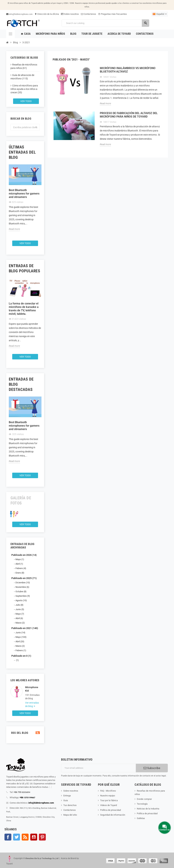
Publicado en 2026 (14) (24, 555)
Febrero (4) (21, 568)
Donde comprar (144, 799)
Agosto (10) (21, 600)
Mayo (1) (20, 559)
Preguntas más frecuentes (112, 14)
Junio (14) (20, 633)
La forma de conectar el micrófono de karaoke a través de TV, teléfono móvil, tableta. (24, 309)
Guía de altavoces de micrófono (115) (22, 77)
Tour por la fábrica (109, 800)
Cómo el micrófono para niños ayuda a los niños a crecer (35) (24, 89)
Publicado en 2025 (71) (24, 578)
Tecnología (142, 804)
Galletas (141, 818)
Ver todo (26, 101)
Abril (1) (19, 564)
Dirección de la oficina (47, 14)
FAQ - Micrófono (108, 791)
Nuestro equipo (108, 796)
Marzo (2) (20, 623)
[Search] (105, 23)
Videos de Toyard (109, 805)
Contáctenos (88, 14)
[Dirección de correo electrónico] (98, 768)
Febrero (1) (21, 650)
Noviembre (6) (22, 587)
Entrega (67, 796)
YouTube (34, 837)
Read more (14, 229)
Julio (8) (19, 605)
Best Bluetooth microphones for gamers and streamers (24, 194)
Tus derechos (70, 805)
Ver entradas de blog (32, 704)
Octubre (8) (21, 591)
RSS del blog (25, 733)
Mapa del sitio (70, 815)
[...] (50, 787)
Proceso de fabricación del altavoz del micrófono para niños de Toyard (129, 115)
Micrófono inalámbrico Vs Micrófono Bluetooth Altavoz (128, 70)
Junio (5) (20, 609)
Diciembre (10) (23, 583)
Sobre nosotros (70, 14)
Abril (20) (20, 641)
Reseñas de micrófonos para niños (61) (24, 66)
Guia (66, 800)
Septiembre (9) (23, 596)
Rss (25, 837)
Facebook (8, 837)
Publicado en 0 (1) (21, 656)
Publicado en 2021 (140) (25, 628)
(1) (17, 660)
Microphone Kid (32, 689)
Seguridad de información (113, 815)
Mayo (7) (20, 614)
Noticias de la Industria (148, 809)
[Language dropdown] (160, 14)
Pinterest (42, 837)
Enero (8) (20, 573)
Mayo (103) (21, 637)
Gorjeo (17, 837)
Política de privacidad (110, 810)
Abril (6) (19, 618)
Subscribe (152, 768)
